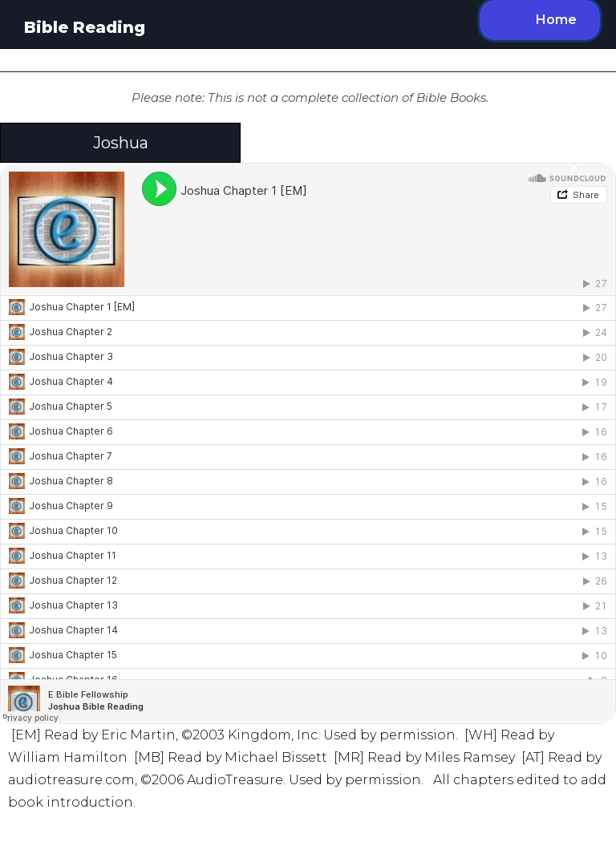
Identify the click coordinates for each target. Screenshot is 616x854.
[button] (308, 143)
